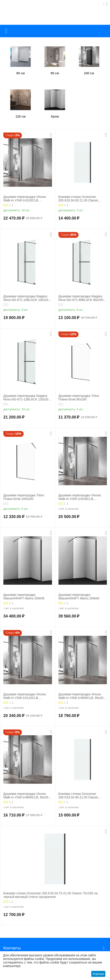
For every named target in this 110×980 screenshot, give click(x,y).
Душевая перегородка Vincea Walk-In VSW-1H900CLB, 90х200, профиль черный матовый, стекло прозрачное (82, 696)
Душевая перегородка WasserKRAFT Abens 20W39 (24, 597)
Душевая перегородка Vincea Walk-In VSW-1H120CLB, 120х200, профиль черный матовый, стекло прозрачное (25, 199)
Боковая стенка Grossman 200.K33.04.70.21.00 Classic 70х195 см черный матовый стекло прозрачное (50, 895)
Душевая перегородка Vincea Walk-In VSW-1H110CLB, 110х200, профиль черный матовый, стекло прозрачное (25, 696)
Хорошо (98, 974)
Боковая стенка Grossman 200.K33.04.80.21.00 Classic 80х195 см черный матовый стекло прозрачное (78, 199)
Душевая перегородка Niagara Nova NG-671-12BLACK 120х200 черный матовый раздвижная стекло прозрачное (27, 398)
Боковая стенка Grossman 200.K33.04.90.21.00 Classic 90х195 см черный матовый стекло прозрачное (78, 796)
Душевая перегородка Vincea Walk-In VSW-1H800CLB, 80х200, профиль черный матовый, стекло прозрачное (27, 796)
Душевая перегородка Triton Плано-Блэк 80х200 (79, 398)
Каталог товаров (6, 31)
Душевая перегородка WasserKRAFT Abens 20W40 (79, 597)
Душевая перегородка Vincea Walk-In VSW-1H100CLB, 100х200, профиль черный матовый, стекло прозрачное (80, 497)
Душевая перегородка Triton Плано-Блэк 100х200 (24, 497)
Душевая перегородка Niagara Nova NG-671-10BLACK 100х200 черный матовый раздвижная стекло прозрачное (27, 298)
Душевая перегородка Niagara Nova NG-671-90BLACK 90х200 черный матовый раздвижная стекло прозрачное (81, 298)
